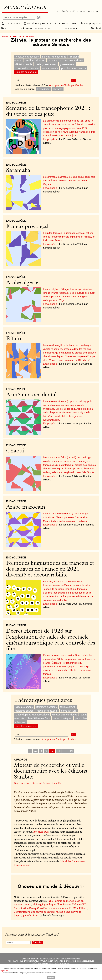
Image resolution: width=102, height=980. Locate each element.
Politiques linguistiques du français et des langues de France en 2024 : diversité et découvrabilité (50, 569)
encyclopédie (70, 961)
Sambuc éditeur (25, 8)
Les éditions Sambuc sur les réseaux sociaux (51, 963)
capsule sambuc (24, 707)
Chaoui (15, 451)
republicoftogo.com (47, 711)
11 (59, 751)
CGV (58, 959)
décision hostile (24, 64)
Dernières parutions (38, 23)
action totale (55, 60)
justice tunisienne (74, 60)
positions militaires (35, 60)
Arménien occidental (31, 395)
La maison (71, 28)
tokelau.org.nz (68, 707)
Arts (74, 23)
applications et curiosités (51, 961)
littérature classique (46, 707)
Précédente (43, 89)
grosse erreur (67, 64)
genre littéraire (69, 711)
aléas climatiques (62, 718)
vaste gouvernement (46, 64)
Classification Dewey (25, 908)
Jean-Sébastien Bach (39, 718)
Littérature (62, 23)
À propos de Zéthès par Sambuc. (67, 85)
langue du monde (64, 901)
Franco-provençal (27, 227)
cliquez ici (4, 971)
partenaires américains (54, 56)
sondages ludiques (86, 961)
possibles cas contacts (74, 68)
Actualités (14, 23)
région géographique (44, 904)
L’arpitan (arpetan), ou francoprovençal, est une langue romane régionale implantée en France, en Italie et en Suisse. (69, 237)
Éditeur (83, 908)
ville (51, 901)
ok (74, 80)
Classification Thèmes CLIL (72, 904)
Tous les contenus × (26, 72)
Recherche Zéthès (10, 36)
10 (52, 751)
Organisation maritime (27, 68)
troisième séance (24, 711)
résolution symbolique (27, 56)
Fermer (51, 977)
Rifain (14, 339)
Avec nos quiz (41, 832)
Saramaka (18, 171)
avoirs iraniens (50, 68)
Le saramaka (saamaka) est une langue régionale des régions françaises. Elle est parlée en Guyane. (69, 180)
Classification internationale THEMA (58, 908)
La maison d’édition (30, 959)
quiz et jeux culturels (29, 961)
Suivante (57, 89)
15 (71, 751)
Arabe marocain (26, 507)
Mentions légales (47, 959)
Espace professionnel (70, 959)
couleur (27, 904)
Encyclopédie (91, 23)
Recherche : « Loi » (26, 36)
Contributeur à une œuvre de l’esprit (34, 912)
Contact (96, 28)
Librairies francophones (36, 28)
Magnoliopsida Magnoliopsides (32, 714)
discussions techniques (65, 714)
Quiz (4, 28)
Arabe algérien (24, 283)
